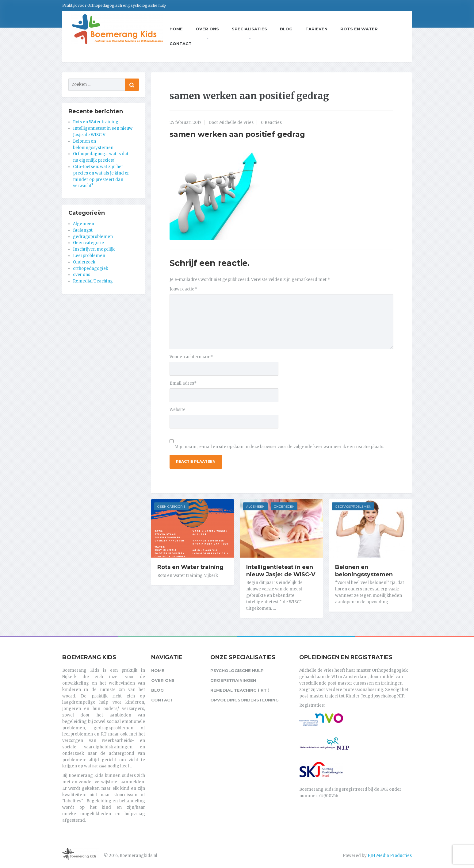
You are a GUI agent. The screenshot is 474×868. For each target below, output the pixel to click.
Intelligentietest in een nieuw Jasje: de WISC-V (281, 571)
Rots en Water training (190, 567)
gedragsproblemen (353, 507)
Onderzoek (284, 507)
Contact (181, 44)
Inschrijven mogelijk (94, 249)
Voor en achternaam (191, 357)
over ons (82, 275)
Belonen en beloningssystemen (364, 571)
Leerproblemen (89, 256)
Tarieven (316, 29)
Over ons (207, 29)
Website (178, 410)
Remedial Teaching (93, 281)
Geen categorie (171, 507)
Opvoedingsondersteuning (245, 700)
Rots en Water (359, 29)
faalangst (83, 230)
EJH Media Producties (390, 856)
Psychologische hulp (237, 670)
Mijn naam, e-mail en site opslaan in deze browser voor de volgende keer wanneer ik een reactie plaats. (279, 447)
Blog (286, 29)
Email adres (183, 383)
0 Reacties (271, 123)
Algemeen (255, 507)
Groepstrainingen (233, 680)
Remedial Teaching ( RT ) (240, 690)
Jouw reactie (183, 289)
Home (176, 29)
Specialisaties (249, 29)
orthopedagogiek (91, 269)
